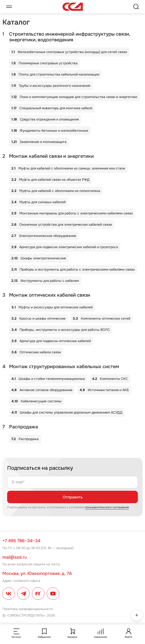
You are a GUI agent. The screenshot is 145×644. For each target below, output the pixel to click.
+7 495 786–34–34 (21, 541)
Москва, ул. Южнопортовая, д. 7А (37, 573)
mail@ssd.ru (15, 557)
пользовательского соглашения (107, 507)
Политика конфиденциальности (28, 609)
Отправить (73, 497)
